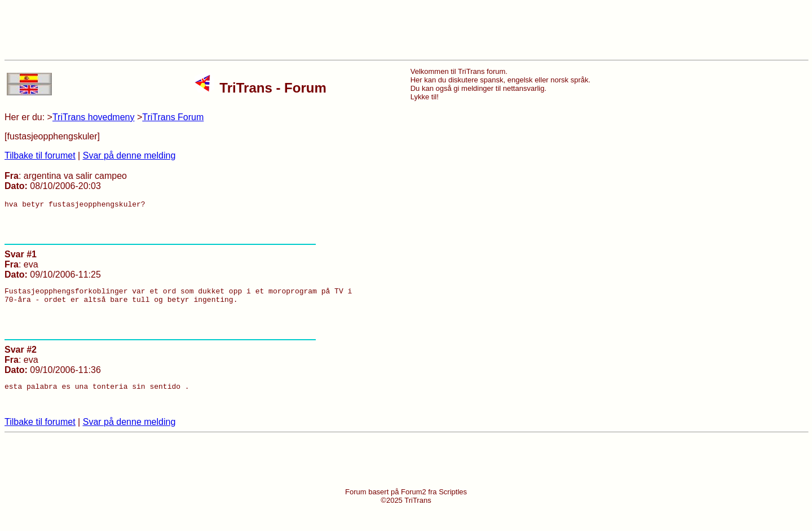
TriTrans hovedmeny (94, 117)
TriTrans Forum (173, 117)
